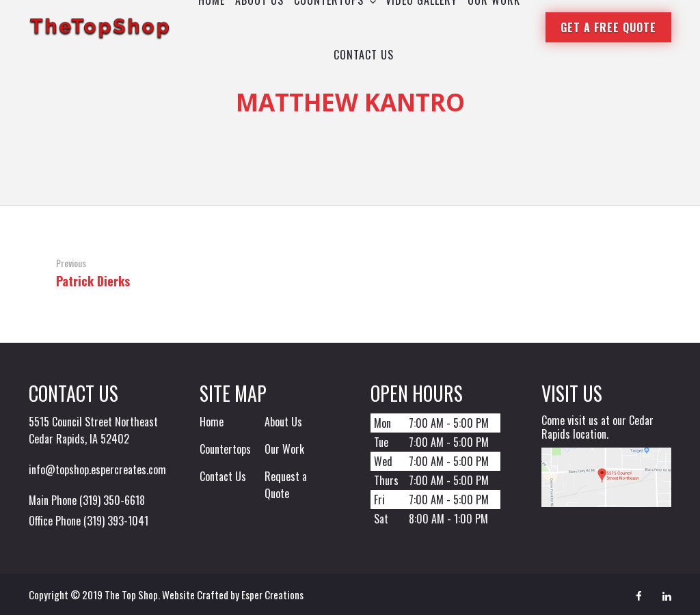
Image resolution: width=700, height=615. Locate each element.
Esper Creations (272, 594)
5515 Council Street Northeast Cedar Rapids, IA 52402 (93, 430)
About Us (283, 422)
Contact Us (223, 476)
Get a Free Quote (608, 27)
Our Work (284, 449)
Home (212, 422)
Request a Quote (286, 485)
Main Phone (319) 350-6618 (87, 500)
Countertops (225, 449)
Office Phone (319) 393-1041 (89, 521)
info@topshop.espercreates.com (97, 469)
